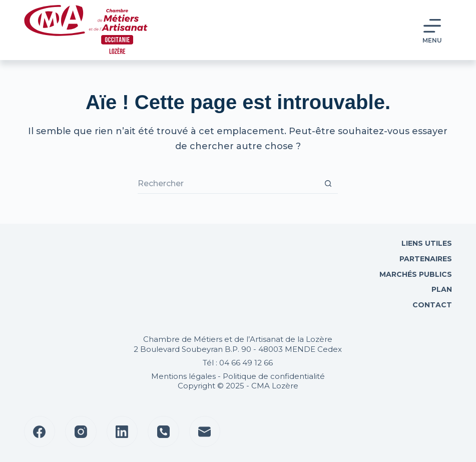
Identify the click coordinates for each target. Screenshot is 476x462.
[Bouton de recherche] (328, 184)
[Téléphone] (163, 432)
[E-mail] (205, 432)
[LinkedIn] (122, 432)
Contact (431, 305)
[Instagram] (81, 432)
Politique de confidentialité (274, 376)
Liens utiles (426, 243)
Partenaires (426, 259)
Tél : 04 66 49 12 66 (238, 363)
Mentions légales (183, 376)
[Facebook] (40, 432)
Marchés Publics (416, 274)
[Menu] (432, 30)
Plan (441, 289)
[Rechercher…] (228, 184)
